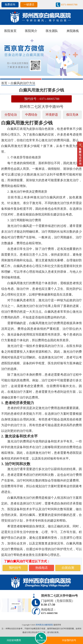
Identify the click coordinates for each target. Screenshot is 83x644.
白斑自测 (68, 568)
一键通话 (29, 5)
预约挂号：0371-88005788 (42, 99)
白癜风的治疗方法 (23, 83)
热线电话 (41, 568)
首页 (4, 83)
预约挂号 (15, 568)
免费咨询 (10, 5)
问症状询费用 (14, 640)
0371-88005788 (69, 5)
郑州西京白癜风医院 (44, 625)
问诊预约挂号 (69, 640)
